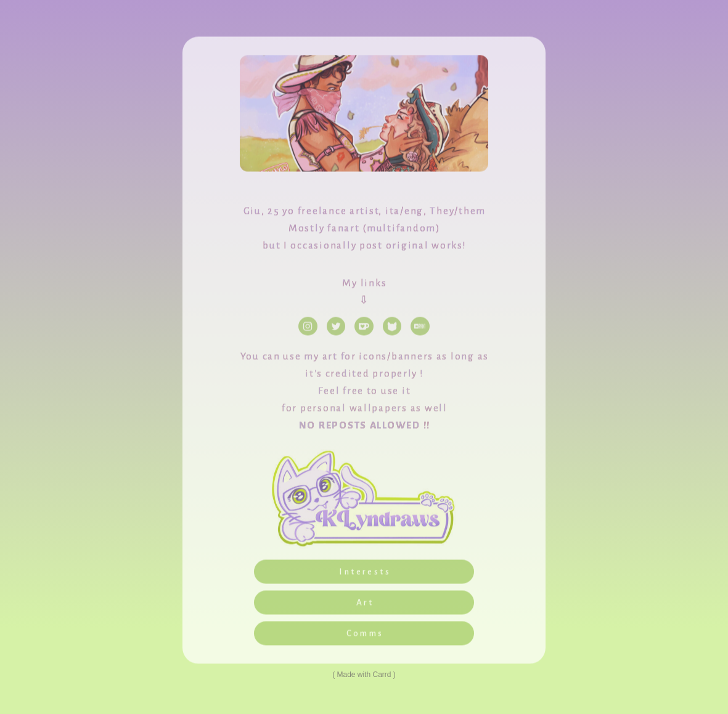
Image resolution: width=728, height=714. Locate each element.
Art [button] (365, 605)
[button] (308, 328)
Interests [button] (365, 574)
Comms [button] (365, 635)
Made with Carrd (364, 675)
